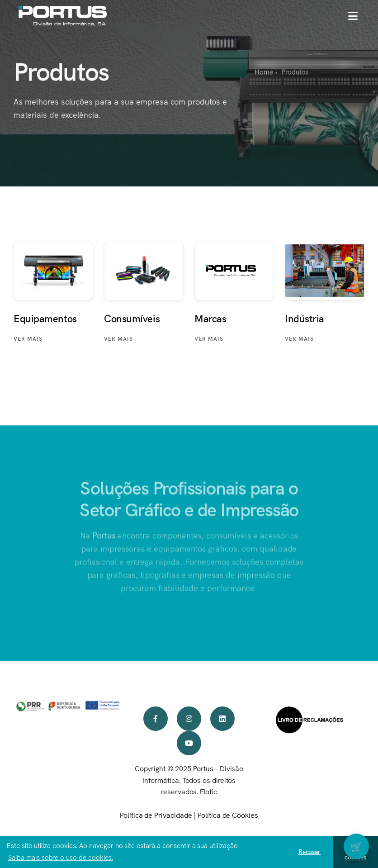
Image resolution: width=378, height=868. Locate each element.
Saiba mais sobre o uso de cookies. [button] (61, 857)
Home (264, 72)
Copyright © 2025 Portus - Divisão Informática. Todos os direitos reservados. (189, 780)
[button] (353, 16)
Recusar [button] (310, 851)
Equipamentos (45, 318)
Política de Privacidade (156, 815)
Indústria (305, 318)
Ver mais (28, 338)
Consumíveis (132, 318)
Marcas (210, 318)
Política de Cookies (228, 815)
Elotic (208, 791)
